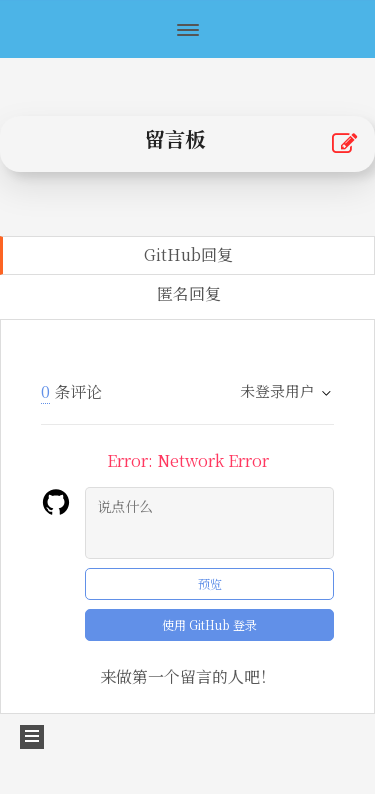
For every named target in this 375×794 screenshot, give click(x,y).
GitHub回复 (188, 254)
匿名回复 (189, 293)
